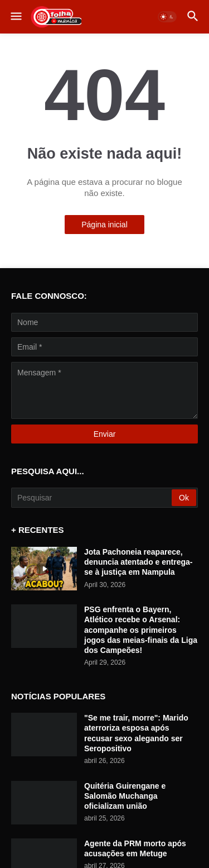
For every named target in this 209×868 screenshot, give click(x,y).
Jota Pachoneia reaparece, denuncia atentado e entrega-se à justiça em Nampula (138, 562)
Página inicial (104, 225)
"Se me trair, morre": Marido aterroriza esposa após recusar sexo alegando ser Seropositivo (136, 733)
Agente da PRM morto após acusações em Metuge (135, 848)
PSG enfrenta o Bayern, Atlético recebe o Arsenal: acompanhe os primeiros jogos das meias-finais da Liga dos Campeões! (141, 630)
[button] (15, 17)
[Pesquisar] (92, 498)
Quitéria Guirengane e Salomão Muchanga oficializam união (125, 796)
